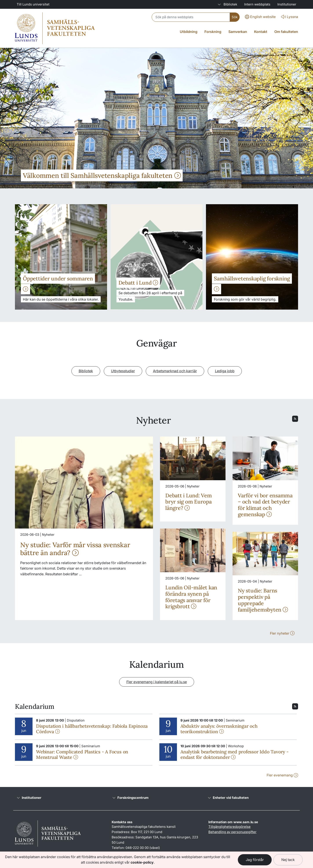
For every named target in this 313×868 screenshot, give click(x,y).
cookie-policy (142, 862)
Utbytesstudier (123, 371)
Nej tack (288, 860)
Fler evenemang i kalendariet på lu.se (157, 682)
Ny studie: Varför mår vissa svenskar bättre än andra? (75, 549)
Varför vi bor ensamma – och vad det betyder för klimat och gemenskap (265, 505)
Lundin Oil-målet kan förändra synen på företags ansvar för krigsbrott (191, 597)
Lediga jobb (225, 371)
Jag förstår (255, 860)
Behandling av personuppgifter (232, 832)
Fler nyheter (282, 633)
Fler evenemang (282, 775)
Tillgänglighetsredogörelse (229, 827)
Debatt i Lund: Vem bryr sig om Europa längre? (189, 502)
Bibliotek (86, 371)
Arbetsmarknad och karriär (175, 371)
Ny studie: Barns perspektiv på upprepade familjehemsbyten (263, 600)
